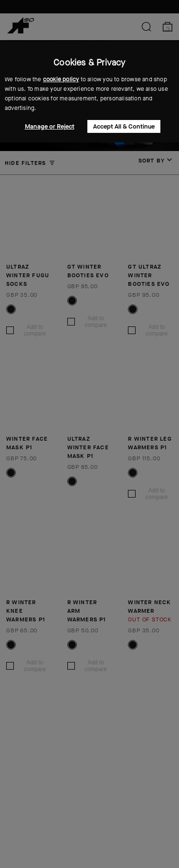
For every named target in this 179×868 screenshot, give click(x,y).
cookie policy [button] (61, 79)
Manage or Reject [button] (50, 126)
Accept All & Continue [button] (124, 126)
